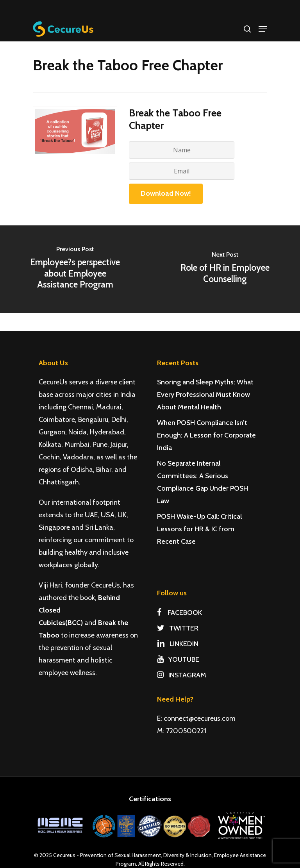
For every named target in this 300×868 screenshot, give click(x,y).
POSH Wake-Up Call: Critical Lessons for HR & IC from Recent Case (199, 529)
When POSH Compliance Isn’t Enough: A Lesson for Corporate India (206, 435)
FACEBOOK (179, 613)
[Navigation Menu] (263, 29)
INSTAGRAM (182, 675)
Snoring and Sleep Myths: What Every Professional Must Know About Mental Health (205, 395)
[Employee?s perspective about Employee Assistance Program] (75, 269)
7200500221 (186, 731)
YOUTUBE (178, 659)
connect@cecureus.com (200, 718)
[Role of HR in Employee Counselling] (225, 269)
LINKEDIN (178, 644)
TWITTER (178, 628)
